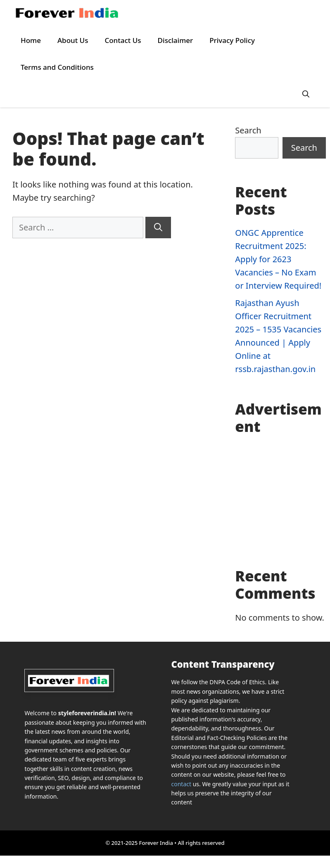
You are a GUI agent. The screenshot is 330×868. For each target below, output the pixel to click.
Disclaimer (176, 40)
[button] (306, 94)
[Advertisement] (280, 501)
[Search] (158, 228)
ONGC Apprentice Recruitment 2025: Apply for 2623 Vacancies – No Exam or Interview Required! (278, 259)
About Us (73, 40)
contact (182, 784)
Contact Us (123, 40)
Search (248, 130)
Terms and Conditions (57, 67)
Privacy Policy (232, 40)
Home (31, 40)
